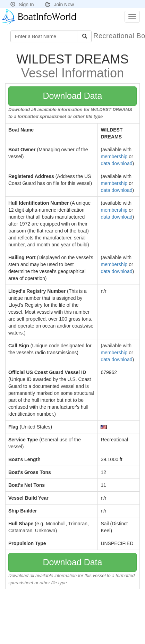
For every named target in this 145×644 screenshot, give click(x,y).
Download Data (73, 96)
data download (116, 163)
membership (114, 156)
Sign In (22, 5)
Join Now (60, 5)
